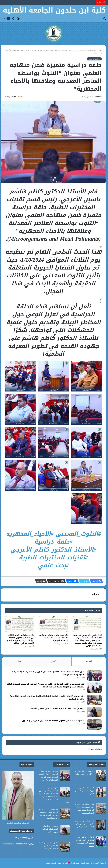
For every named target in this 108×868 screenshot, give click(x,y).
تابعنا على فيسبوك (95, 749)
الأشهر (54, 661)
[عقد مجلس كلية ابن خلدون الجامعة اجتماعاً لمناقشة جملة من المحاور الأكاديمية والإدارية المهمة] (94, 700)
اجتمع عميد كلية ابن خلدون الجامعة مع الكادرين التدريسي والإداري (53, 721)
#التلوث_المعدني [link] (78, 534)
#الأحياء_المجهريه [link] (30, 534)
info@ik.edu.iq (21, 838)
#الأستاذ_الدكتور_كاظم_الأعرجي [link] (53, 550)
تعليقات (20, 661)
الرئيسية (98, 50)
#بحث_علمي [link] (53, 565)
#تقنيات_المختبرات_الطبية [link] (53, 557)
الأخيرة (89, 661)
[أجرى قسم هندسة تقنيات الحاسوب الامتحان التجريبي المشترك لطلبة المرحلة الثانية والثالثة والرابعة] (94, 675)
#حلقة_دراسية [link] (53, 542)
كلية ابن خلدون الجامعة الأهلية (57, 863)
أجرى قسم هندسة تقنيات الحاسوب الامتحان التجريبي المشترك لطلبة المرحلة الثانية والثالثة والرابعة (48, 673)
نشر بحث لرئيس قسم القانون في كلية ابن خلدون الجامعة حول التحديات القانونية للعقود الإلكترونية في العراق (20, 639)
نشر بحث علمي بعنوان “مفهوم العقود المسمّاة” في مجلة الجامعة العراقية (53, 638)
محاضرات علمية (86, 50)
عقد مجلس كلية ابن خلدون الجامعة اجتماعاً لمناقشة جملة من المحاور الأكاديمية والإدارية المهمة (47, 698)
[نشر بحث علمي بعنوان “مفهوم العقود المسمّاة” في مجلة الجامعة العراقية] (53, 624)
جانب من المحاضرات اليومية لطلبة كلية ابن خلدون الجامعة (57, 708)
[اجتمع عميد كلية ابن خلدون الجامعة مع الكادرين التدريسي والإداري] (94, 724)
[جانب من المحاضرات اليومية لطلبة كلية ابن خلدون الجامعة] (94, 712)
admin (97, 97)
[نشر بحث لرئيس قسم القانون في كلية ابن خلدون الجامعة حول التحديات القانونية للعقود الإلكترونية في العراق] (20, 624)
